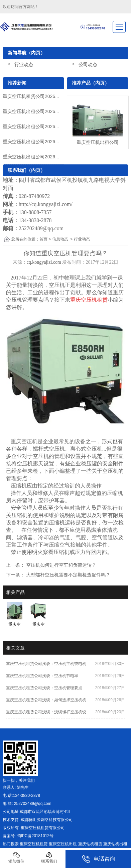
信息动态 (60, 239)
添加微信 (16, 858)
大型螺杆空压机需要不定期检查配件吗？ (68, 575)
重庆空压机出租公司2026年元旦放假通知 (45, 157)
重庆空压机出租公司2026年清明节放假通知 (48, 111)
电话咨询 (98, 859)
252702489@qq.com (41, 228)
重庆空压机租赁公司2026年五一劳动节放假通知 (52, 96)
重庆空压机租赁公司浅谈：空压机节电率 (42, 676)
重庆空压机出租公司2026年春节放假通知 (45, 142)
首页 (43, 239)
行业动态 (24, 64)
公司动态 (88, 64)
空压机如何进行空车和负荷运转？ (60, 565)
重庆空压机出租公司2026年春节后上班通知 (48, 126)
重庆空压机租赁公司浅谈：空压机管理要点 (44, 688)
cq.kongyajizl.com (44, 262)
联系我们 (49, 858)
